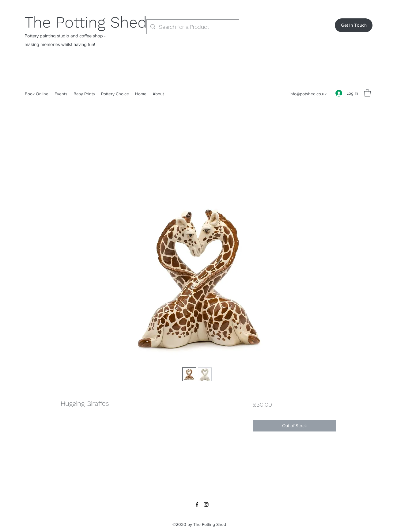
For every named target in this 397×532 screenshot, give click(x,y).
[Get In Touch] (354, 25)
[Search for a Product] (193, 27)
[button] (367, 93)
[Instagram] (206, 504)
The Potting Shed (86, 22)
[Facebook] (197, 504)
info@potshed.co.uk (308, 94)
